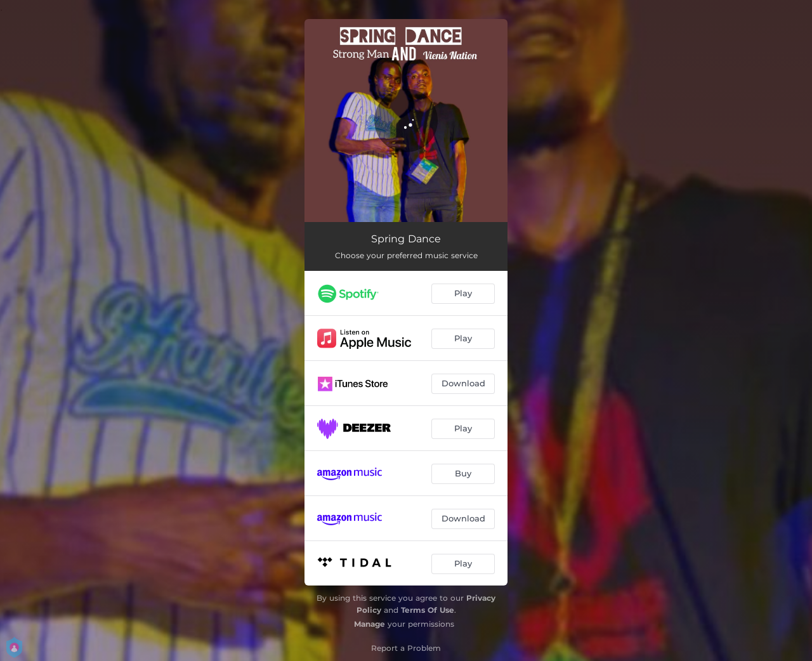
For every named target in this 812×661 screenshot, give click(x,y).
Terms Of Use (428, 610)
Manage (370, 624)
